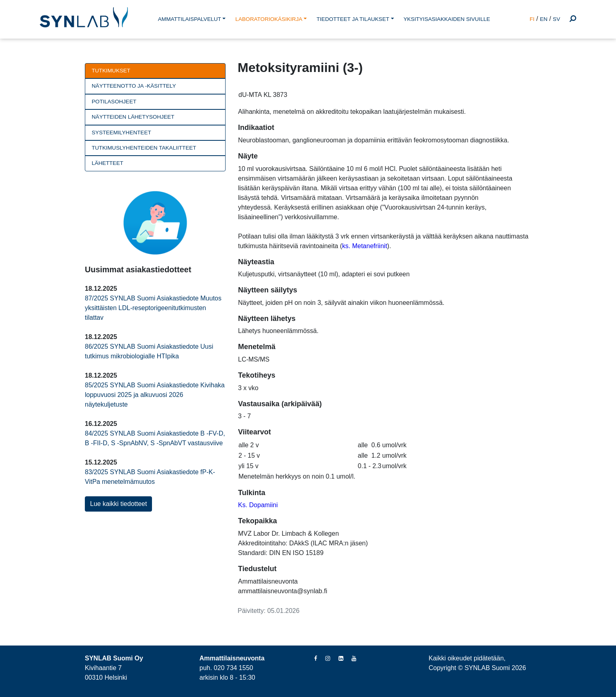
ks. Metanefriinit (365, 246)
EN (544, 19)
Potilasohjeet (114, 102)
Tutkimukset (111, 71)
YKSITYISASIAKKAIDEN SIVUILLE (447, 19)
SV (556, 19)
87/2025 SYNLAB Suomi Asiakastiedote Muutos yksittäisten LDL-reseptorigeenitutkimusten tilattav (153, 308)
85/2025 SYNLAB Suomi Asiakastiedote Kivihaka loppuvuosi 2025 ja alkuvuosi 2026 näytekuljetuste (155, 395)
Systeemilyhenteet (121, 133)
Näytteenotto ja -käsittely (134, 86)
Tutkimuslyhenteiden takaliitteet (144, 148)
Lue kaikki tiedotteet (118, 504)
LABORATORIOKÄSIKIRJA (269, 19)
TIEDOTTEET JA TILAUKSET (353, 19)
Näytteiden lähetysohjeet (133, 117)
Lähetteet (108, 163)
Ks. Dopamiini (258, 505)
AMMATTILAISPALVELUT (190, 19)
